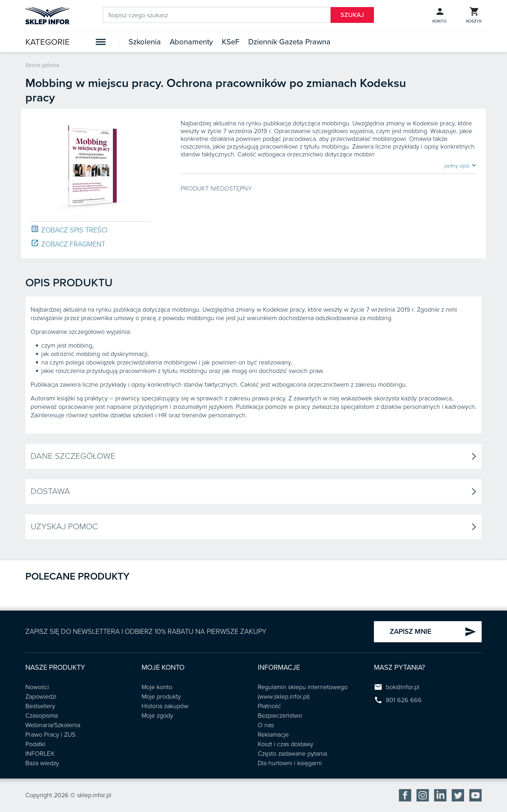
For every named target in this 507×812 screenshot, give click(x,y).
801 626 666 (404, 700)
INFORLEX (40, 754)
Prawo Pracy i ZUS (50, 735)
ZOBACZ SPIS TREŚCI (69, 230)
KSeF (231, 42)
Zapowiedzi (41, 697)
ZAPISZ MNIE (433, 632)
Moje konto (157, 687)
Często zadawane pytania (292, 754)
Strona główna (42, 65)
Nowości (37, 687)
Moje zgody (157, 716)
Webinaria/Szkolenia (53, 725)
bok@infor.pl (403, 687)
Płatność (269, 706)
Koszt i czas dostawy (286, 744)
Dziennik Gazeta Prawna (289, 42)
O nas (266, 725)
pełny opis (460, 165)
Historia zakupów (165, 706)
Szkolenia (145, 42)
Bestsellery (40, 706)
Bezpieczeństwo (280, 716)
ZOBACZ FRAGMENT (68, 244)
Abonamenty (191, 42)
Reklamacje (273, 735)
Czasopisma (42, 716)
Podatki (35, 744)
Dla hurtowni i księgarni (290, 763)
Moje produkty (161, 697)
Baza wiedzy (42, 763)
